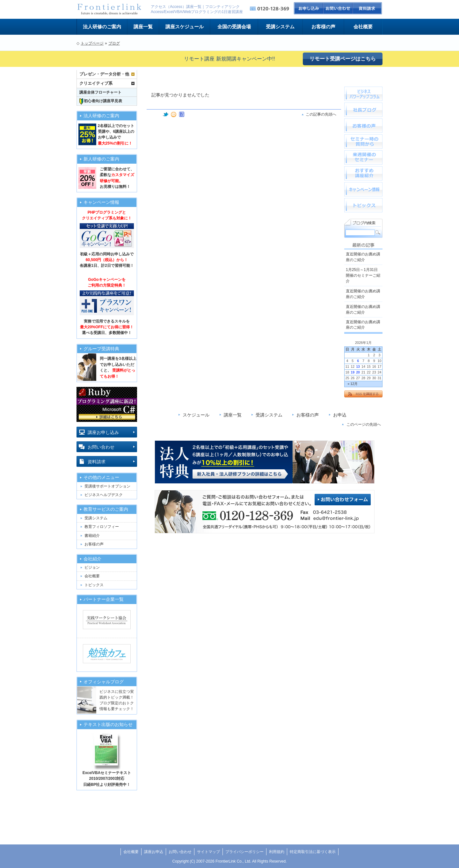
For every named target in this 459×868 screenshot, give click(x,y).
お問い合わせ (338, 9)
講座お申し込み (103, 432)
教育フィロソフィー (102, 527)
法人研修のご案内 (102, 27)
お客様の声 (323, 27)
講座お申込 (154, 852)
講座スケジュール (185, 27)
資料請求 (368, 9)
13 (358, 366)
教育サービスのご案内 (106, 509)
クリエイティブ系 (96, 83)
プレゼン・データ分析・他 (104, 74)
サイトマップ (208, 852)
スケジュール (196, 415)
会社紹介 (92, 559)
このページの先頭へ (364, 424)
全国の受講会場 (234, 27)
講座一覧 (143, 27)
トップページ (92, 43)
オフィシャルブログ (104, 682)
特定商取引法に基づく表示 (313, 852)
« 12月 (353, 384)
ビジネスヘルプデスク (104, 495)
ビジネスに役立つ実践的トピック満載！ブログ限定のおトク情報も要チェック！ (117, 700)
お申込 (309, 9)
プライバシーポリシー (244, 852)
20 (358, 372)
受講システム (280, 27)
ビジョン (92, 567)
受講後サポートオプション (107, 486)
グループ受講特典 (101, 349)
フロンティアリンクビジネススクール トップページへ (109, 9)
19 (353, 372)
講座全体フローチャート (100, 92)
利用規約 (277, 852)
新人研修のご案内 (101, 159)
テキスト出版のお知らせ (108, 725)
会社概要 (363, 27)
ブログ (114, 43)
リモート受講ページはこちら (343, 59)
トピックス (94, 585)
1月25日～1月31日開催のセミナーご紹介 (363, 275)
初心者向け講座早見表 (101, 101)
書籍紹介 (92, 536)
